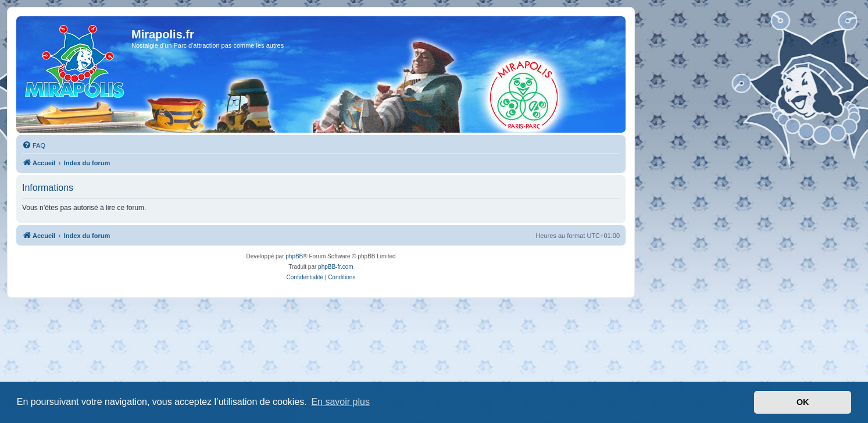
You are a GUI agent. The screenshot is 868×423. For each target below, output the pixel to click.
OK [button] (803, 402)
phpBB (294, 256)
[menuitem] (34, 145)
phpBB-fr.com (336, 267)
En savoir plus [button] (340, 402)
